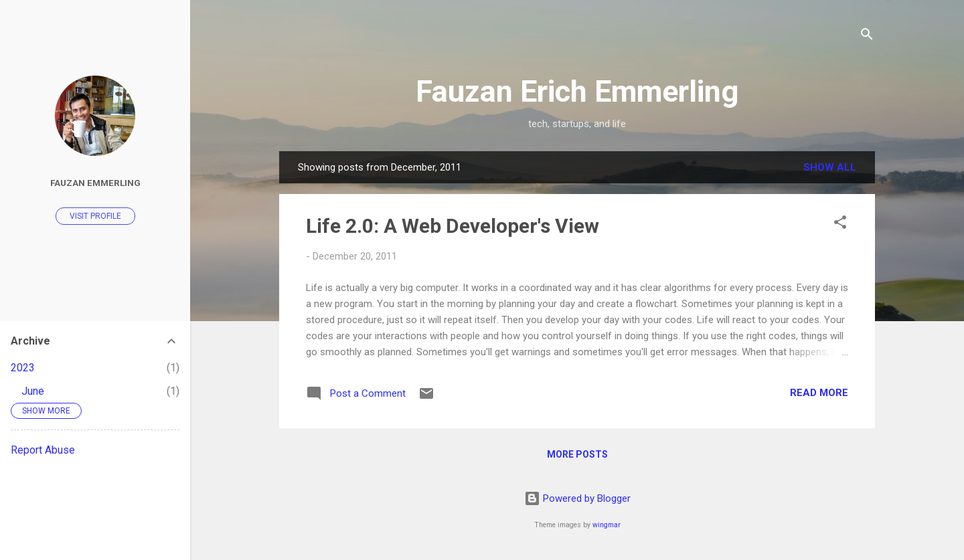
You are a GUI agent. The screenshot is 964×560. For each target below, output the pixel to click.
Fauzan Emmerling (95, 183)
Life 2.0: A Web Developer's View (453, 226)
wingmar (607, 525)
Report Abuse (43, 450)
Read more (819, 393)
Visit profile (95, 216)
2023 (23, 368)
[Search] (867, 36)
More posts (577, 454)
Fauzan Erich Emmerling (577, 91)
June (33, 391)
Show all (830, 167)
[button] (840, 224)
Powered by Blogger (577, 498)
